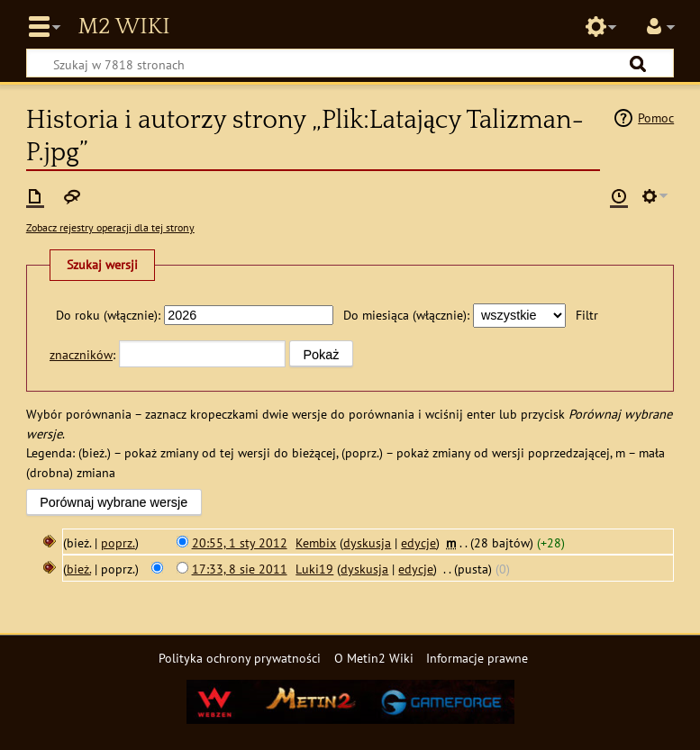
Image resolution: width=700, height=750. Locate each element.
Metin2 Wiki (123, 27)
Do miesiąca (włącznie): (406, 315)
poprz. (118, 542)
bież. (79, 569)
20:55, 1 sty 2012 (240, 542)
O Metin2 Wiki (374, 658)
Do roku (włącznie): (108, 315)
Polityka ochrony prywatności (240, 658)
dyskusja (367, 542)
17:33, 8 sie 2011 (240, 569)
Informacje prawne (477, 658)
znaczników (81, 354)
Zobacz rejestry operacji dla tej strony (110, 227)
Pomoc (656, 117)
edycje (418, 542)
